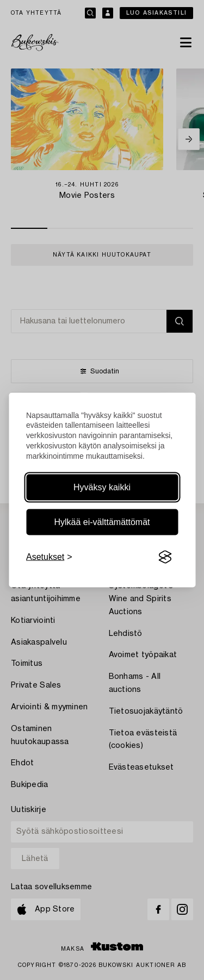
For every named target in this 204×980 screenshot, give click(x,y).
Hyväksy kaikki (102, 487)
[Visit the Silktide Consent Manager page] (165, 557)
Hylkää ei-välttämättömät (102, 522)
